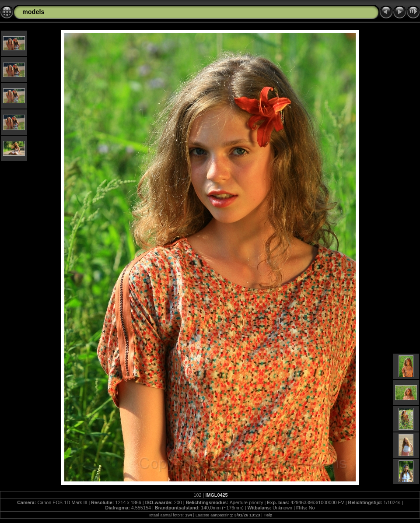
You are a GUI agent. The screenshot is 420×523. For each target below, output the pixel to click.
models (33, 12)
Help (268, 515)
